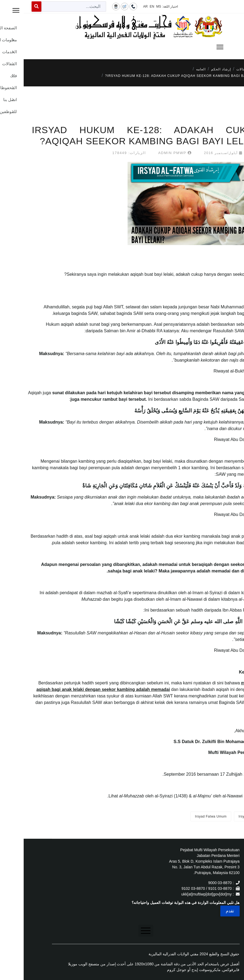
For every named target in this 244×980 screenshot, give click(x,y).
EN (128, 7)
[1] (237, 599)
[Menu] (122, 47)
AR (122, 7)
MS (135, 7)
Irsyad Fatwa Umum (187, 816)
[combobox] (50, 7)
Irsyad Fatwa (225, 816)
